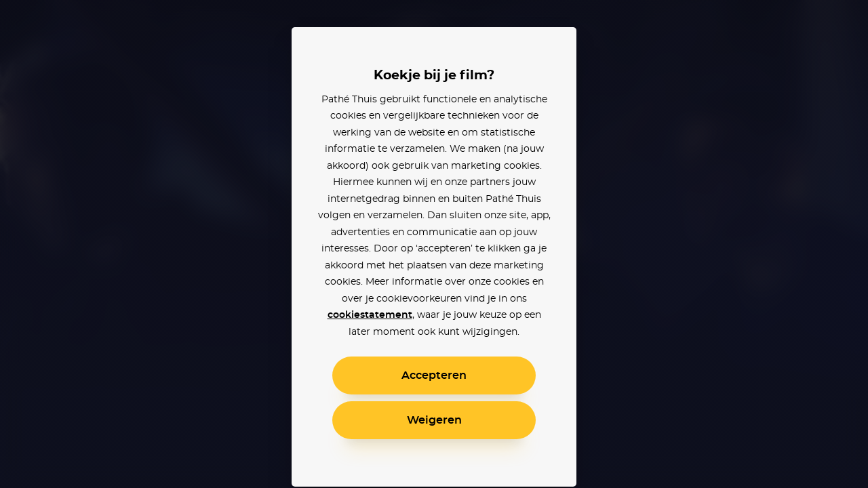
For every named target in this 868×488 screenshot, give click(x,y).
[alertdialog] (434, 244)
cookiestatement (370, 315)
